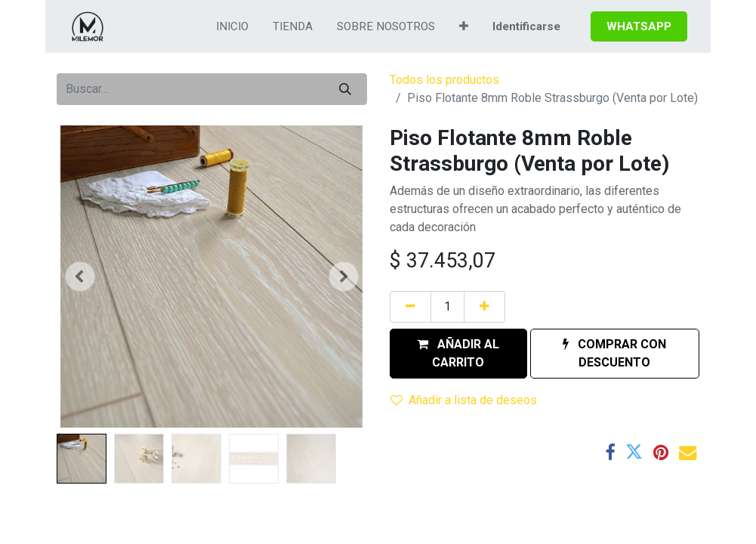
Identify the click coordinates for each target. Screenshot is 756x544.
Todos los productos (444, 80)
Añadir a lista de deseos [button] (464, 400)
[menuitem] (232, 27)
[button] (464, 27)
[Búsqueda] (345, 89)
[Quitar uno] (410, 307)
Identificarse (526, 26)
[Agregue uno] (484, 307)
